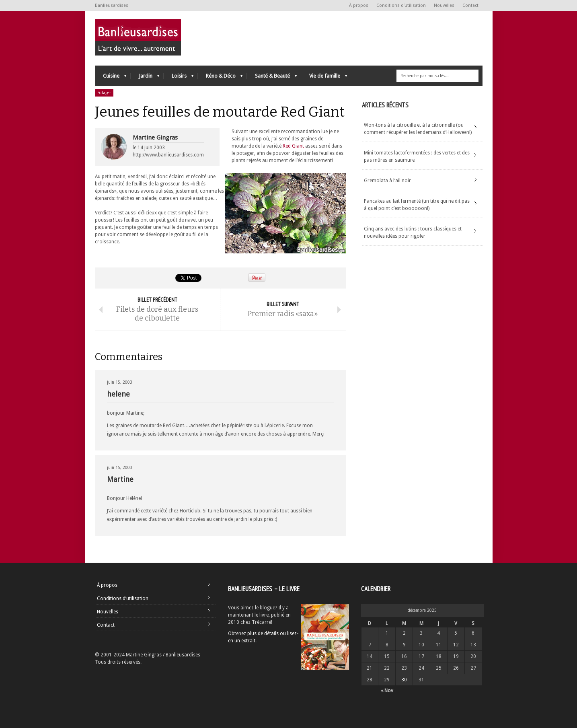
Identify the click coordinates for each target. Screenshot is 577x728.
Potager (104, 93)
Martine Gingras (155, 138)
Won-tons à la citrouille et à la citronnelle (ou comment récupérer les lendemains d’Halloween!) (418, 129)
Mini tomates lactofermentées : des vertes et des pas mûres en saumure (417, 156)
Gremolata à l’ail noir (387, 181)
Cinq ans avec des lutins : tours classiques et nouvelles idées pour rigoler (413, 232)
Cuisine (111, 78)
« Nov (387, 691)
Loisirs (179, 78)
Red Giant (293, 146)
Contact (470, 5)
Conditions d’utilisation (401, 5)
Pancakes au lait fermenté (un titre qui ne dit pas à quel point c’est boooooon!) (417, 205)
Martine (120, 479)
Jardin (145, 78)
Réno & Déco (220, 78)
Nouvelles (444, 5)
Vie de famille (324, 78)
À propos (359, 5)
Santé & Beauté (272, 78)
